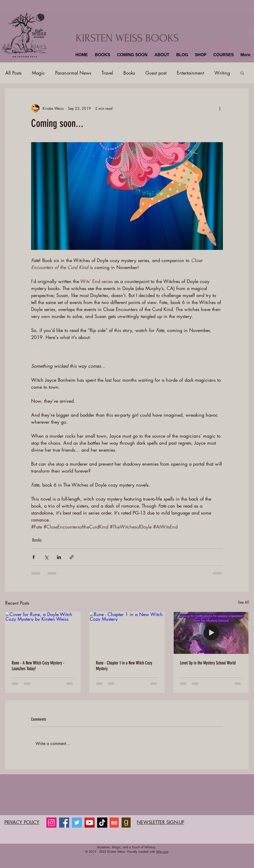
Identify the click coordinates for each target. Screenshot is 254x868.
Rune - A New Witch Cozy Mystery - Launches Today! (38, 666)
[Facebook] (64, 823)
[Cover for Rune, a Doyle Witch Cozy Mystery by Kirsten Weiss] (43, 633)
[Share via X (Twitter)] (46, 557)
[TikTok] (102, 823)
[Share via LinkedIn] (59, 557)
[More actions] (220, 108)
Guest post (156, 73)
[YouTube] (90, 823)
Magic (38, 73)
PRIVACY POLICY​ (22, 822)
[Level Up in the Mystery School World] (211, 633)
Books (129, 73)
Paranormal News (73, 73)
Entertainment (190, 73)
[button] (102, 55)
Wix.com (162, 852)
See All (243, 602)
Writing (222, 73)
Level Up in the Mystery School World (208, 663)
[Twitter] (77, 823)
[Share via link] (72, 557)
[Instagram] (51, 823)
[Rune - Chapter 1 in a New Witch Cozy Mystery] (127, 633)
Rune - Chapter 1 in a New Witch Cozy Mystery (124, 666)
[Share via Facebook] (34, 557)
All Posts (13, 73)
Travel (107, 73)
